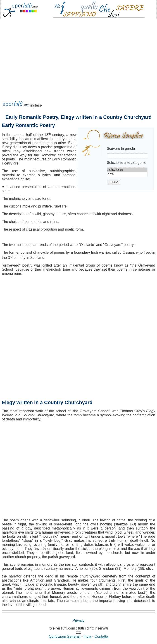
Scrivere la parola (121, 149)
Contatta (101, 636)
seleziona (127, 170)
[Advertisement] (78, 55)
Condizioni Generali (65, 636)
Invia (88, 636)
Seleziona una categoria (126, 163)
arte (127, 174)
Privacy (78, 621)
